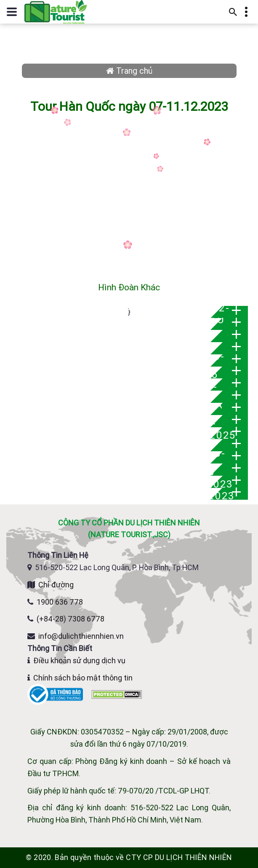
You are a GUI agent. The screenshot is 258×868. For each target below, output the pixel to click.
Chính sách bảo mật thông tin (83, 678)
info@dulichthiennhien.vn (81, 636)
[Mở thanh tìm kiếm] (233, 12)
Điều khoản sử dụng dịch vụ (79, 660)
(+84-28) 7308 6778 (70, 619)
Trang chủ (129, 71)
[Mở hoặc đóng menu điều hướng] (12, 12)
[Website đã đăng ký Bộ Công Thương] (56, 694)
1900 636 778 (60, 602)
